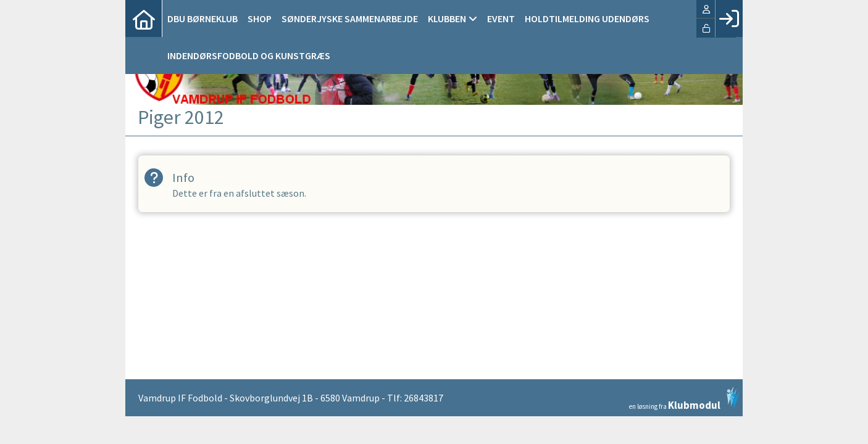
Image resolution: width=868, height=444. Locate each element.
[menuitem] (144, 18)
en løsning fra (684, 398)
